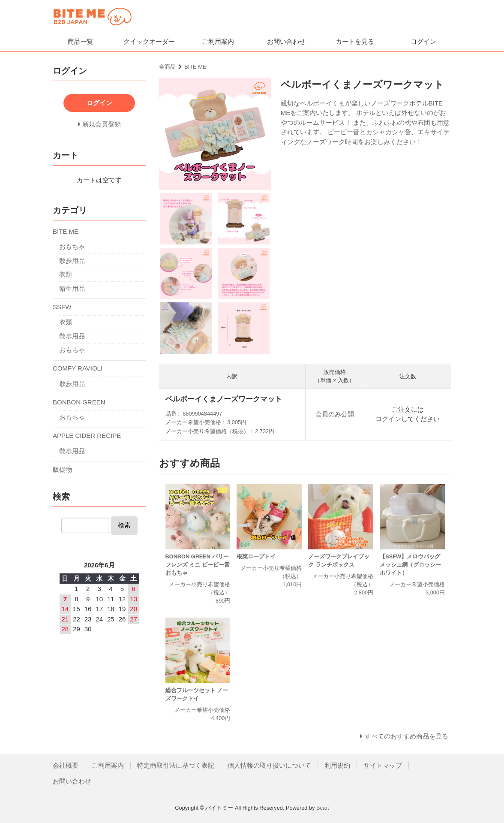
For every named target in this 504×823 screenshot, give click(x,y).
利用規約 (337, 765)
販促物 (62, 469)
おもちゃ (72, 246)
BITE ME (195, 67)
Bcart (323, 808)
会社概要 (66, 765)
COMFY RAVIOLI (78, 368)
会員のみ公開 (335, 414)
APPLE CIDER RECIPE (87, 436)
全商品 (167, 67)
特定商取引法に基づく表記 (176, 765)
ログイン (423, 41)
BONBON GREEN (79, 402)
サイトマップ (383, 765)
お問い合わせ (286, 41)
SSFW (62, 307)
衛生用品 (72, 288)
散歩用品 (72, 261)
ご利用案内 (218, 41)
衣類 (66, 274)
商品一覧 (81, 41)
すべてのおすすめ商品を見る (406, 736)
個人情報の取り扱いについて (269, 765)
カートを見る (355, 41)
